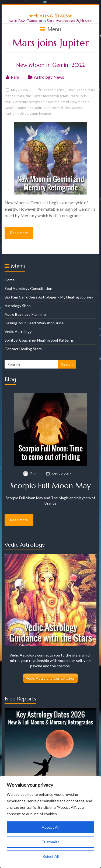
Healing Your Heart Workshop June (34, 323)
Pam (15, 77)
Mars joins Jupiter (29, 96)
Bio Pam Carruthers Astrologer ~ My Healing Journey (49, 297)
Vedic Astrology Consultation (50, 678)
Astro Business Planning (25, 314)
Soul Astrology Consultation (28, 288)
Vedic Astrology (18, 331)
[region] (50, 822)
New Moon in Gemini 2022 (50, 65)
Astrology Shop (18, 306)
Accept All (50, 827)
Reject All (51, 856)
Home (10, 280)
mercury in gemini (56, 96)
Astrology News (49, 77)
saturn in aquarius (30, 108)
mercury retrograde (30, 102)
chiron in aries (54, 90)
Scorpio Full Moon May (50, 486)
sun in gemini (53, 108)
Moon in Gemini (57, 102)
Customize (50, 842)
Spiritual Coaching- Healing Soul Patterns (39, 340)
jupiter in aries (76, 90)
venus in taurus (41, 114)
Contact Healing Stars (23, 349)
